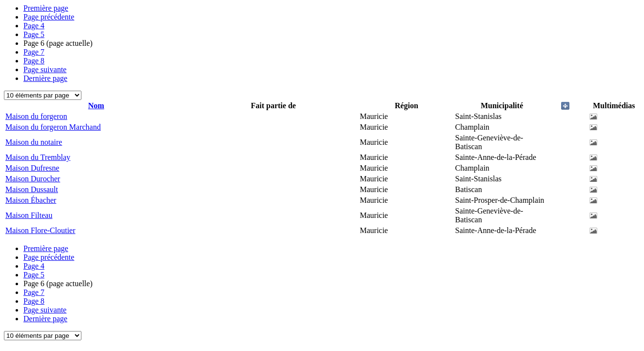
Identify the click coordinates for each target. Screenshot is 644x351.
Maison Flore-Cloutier (40, 230)
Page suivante (45, 69)
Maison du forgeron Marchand (53, 127)
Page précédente (49, 17)
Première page (46, 8)
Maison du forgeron (36, 116)
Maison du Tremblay (38, 157)
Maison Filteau (29, 215)
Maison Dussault (32, 189)
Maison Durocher (33, 179)
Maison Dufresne (32, 168)
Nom (96, 106)
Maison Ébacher (31, 200)
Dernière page (45, 78)
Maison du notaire (34, 142)
